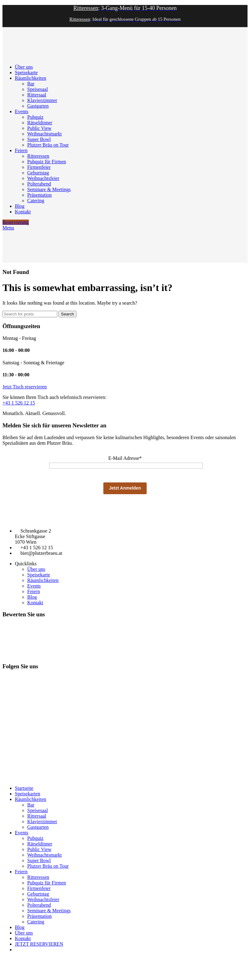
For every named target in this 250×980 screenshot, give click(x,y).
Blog (32, 597)
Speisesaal (38, 89)
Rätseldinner (40, 123)
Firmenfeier (39, 167)
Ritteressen (38, 156)
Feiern (34, 591)
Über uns (36, 569)
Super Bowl (39, 139)
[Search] (30, 314)
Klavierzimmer (42, 100)
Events (34, 586)
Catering (36, 201)
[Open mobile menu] (8, 228)
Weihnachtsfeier (43, 178)
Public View (39, 128)
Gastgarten (38, 106)
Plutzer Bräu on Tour (48, 145)
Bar (31, 84)
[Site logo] (18, 56)
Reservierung (16, 222)
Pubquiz (35, 117)
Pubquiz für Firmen (47, 162)
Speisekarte (39, 575)
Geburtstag (38, 173)
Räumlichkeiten (43, 580)
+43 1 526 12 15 (19, 403)
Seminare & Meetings (49, 189)
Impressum (12, 778)
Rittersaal (37, 95)
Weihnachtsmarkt (45, 134)
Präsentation (39, 195)
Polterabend (39, 184)
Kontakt (35, 603)
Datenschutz (34, 778)
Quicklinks (26, 564)
